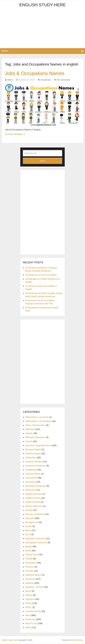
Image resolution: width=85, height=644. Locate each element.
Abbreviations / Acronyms (37, 417)
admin (10, 80)
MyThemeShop (77, 640)
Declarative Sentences (36, 486)
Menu (5, 51)
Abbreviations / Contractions (38, 421)
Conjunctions (31, 478)
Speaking (29, 583)
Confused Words (33, 474)
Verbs (28, 616)
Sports (28, 591)
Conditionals (31, 470)
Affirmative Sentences (35, 438)
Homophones (31, 523)
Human (29, 527)
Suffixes (29, 595)
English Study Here (42, 5)
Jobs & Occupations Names (36, 73)
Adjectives (30, 430)
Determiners (31, 490)
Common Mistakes (34, 462)
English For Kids (33, 498)
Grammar (30, 519)
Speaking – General (34, 587)
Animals (29, 442)
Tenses (28, 603)
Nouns (28, 551)
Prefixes (29, 559)
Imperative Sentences (35, 539)
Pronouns (30, 567)
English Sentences (34, 506)
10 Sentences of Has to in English (41, 275)
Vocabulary (46, 80)
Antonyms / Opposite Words (38, 446)
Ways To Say (31, 624)
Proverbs (29, 571)
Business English (33, 450)
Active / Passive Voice (35, 425)
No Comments (63, 80)
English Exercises (33, 494)
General (29, 510)
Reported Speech (33, 575)
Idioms (28, 531)
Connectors (30, 482)
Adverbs (29, 434)
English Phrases (33, 502)
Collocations (31, 458)
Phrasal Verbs (32, 555)
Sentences (30, 579)
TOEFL (28, 608)
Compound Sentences (35, 466)
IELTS (28, 535)
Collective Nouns (33, 454)
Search (42, 161)
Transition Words (33, 612)
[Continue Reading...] (15, 134)
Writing (28, 628)
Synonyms (30, 599)
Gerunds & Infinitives (35, 514)
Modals (29, 547)
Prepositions (31, 563)
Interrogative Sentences (36, 543)
